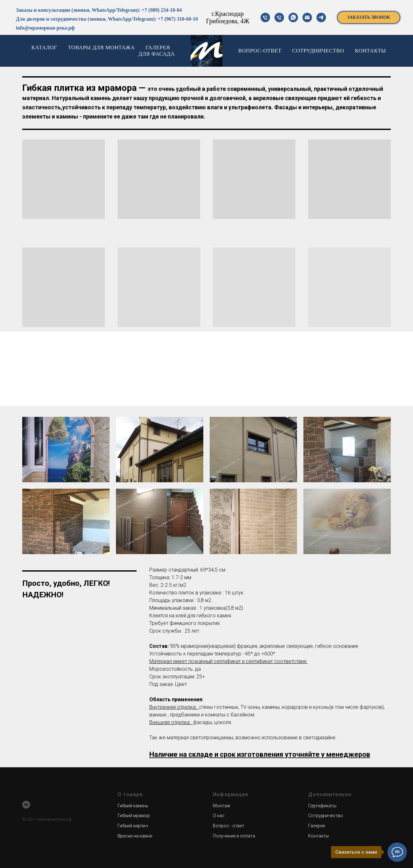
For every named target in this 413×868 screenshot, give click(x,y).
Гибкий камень (133, 806)
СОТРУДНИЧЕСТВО (318, 51)
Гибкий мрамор (134, 816)
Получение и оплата (234, 836)
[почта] (307, 17)
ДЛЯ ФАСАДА (157, 54)
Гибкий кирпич (133, 826)
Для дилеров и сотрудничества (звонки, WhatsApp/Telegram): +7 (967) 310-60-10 (107, 19)
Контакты (318, 836)
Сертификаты (322, 806)
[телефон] (265, 17)
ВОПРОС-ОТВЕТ (260, 51)
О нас (219, 816)
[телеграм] (321, 17)
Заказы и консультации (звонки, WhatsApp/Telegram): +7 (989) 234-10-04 (99, 10)
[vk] (26, 805)
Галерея (317, 826)
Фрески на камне (135, 836)
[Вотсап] (293, 17)
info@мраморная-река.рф (45, 28)
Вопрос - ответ (229, 826)
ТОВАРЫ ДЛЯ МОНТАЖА (101, 47)
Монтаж (222, 806)
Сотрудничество (326, 816)
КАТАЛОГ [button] (44, 47)
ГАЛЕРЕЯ (158, 47)
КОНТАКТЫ (370, 51)
